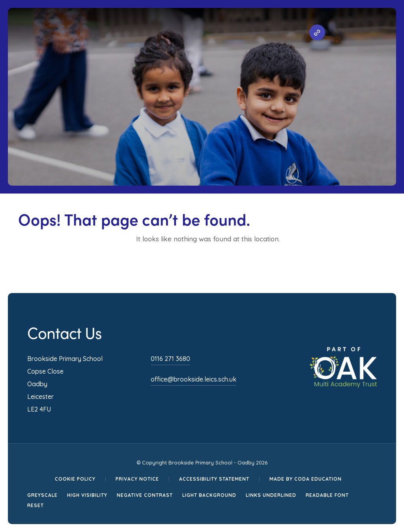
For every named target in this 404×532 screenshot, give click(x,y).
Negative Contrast (145, 495)
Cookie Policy (75, 479)
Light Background (209, 495)
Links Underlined (271, 495)
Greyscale (42, 495)
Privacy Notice (137, 479)
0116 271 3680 (170, 359)
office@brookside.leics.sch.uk (194, 379)
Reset (36, 505)
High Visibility (87, 495)
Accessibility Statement (214, 479)
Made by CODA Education (306, 479)
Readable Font (327, 495)
